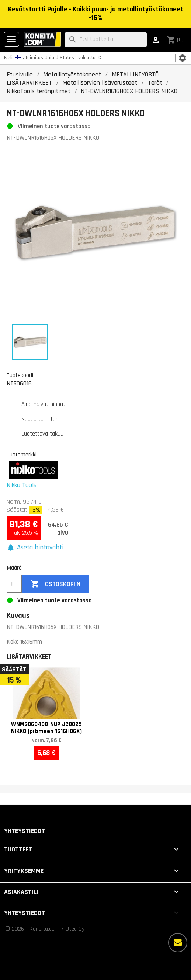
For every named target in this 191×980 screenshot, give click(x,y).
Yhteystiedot (25, 831)
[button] (35, 548)
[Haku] (106, 40)
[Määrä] (14, 584)
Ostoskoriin (55, 584)
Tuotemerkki (22, 455)
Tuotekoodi (20, 375)
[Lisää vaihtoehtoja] (178, 943)
